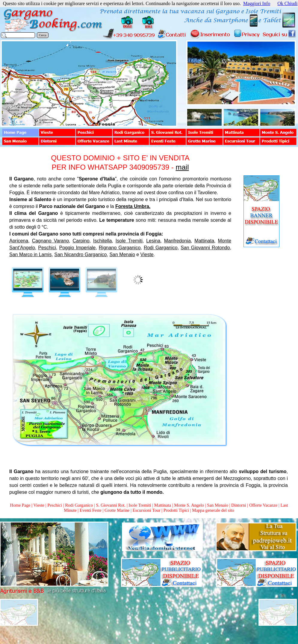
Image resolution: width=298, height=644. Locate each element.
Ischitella (102, 241)
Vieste (147, 255)
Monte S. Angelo (189, 505)
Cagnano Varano (50, 241)
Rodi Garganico (161, 248)
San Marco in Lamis (30, 255)
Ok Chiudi (287, 3)
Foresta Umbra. (133, 206)
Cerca (43, 35)
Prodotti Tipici (176, 510)
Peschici (47, 248)
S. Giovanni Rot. (111, 505)
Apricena (19, 241)
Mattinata (204, 241)
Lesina (153, 241)
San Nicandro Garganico (80, 255)
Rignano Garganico (120, 248)
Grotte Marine (117, 510)
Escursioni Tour (147, 510)
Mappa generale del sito (213, 510)
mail (182, 167)
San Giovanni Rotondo (205, 248)
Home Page (20, 505)
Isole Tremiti (129, 241)
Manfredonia (177, 241)
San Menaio (122, 255)
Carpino (81, 241)
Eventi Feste (91, 510)
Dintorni (239, 505)
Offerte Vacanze (263, 505)
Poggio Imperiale (78, 248)
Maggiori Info (257, 3)
